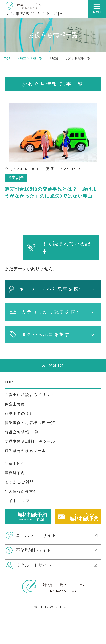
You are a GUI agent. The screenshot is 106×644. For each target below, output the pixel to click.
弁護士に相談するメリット (30, 395)
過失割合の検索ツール (25, 451)
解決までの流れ (19, 414)
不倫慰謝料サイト (34, 550)
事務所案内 (15, 473)
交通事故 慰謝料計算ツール (30, 441)
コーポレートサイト (36, 535)
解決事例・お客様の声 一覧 (30, 423)
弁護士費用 (15, 404)
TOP (9, 382)
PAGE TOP (56, 366)
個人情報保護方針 (21, 492)
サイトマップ (17, 501)
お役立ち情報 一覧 (22, 432)
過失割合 (16, 178)
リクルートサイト (34, 565)
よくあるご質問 (19, 482)
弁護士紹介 (15, 464)
